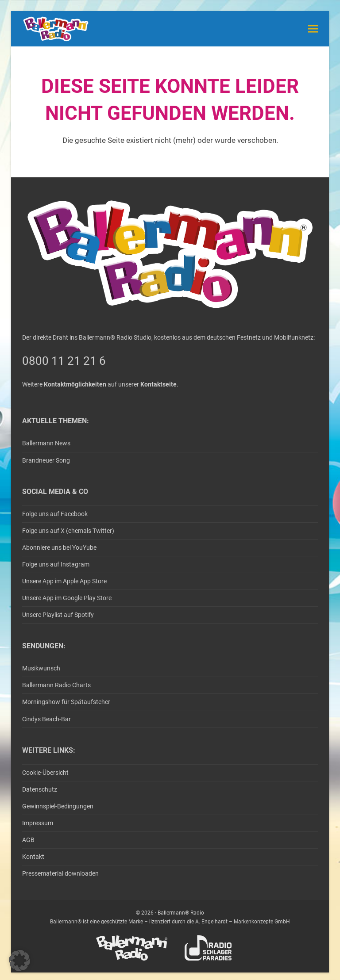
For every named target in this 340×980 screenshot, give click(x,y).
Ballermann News (46, 443)
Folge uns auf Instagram (56, 564)
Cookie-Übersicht (45, 773)
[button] (313, 29)
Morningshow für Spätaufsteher (66, 702)
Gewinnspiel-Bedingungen (58, 806)
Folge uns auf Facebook (55, 514)
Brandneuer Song (46, 460)
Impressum (38, 823)
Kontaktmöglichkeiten (75, 384)
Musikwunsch (41, 668)
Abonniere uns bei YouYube (59, 547)
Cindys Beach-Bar (46, 719)
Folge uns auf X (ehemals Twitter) (68, 531)
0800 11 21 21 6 (64, 361)
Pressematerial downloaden (60, 873)
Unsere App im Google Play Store (67, 598)
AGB (28, 840)
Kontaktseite (158, 384)
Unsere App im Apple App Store (64, 581)
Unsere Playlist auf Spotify (58, 615)
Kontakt (33, 857)
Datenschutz (40, 789)
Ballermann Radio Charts (56, 685)
